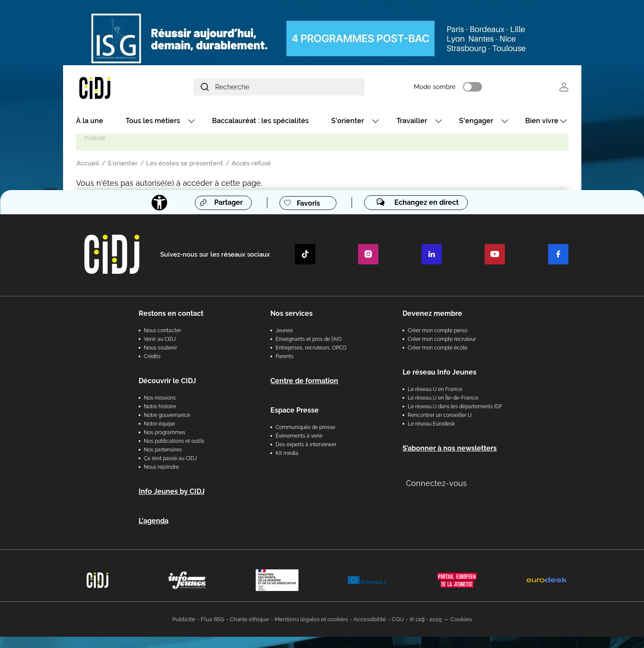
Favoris (308, 204)
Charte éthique (249, 620)
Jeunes (284, 331)
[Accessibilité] (159, 204)
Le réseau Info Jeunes (439, 373)
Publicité (184, 620)
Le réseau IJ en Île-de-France (443, 399)
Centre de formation (304, 382)
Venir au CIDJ (160, 340)
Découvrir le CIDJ (167, 382)
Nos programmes (165, 433)
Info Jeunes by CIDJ (172, 492)
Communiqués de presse (305, 428)
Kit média (287, 454)
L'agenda (154, 522)
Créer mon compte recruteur (442, 340)
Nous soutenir (160, 349)
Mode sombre (447, 88)
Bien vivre (542, 122)
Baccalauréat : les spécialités (260, 122)
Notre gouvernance (167, 416)
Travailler (412, 122)
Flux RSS (213, 620)
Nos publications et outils (174, 442)
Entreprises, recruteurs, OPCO (311, 349)
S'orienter (348, 122)
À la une (90, 122)
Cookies (461, 620)
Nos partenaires (163, 451)
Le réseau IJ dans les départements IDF (455, 407)
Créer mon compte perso (438, 331)
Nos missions (160, 399)
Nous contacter (162, 331)
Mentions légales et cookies (311, 620)
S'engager (476, 122)
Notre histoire (160, 407)
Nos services (292, 314)
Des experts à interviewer (306, 445)
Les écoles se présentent (185, 165)
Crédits (152, 357)
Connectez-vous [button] (436, 484)
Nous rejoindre (161, 468)
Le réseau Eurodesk (431, 425)
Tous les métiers (153, 122)
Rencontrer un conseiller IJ (440, 416)
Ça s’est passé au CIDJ (170, 459)
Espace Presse (295, 411)
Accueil (88, 165)
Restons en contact (171, 314)
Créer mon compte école (438, 349)
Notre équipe (159, 425)
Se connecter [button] (564, 87)
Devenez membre (432, 314)
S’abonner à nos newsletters (450, 449)
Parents (285, 357)
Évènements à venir (299, 437)
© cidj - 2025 (426, 620)
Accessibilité (370, 620)
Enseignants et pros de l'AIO (309, 340)
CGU (398, 620)
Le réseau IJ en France (435, 390)
